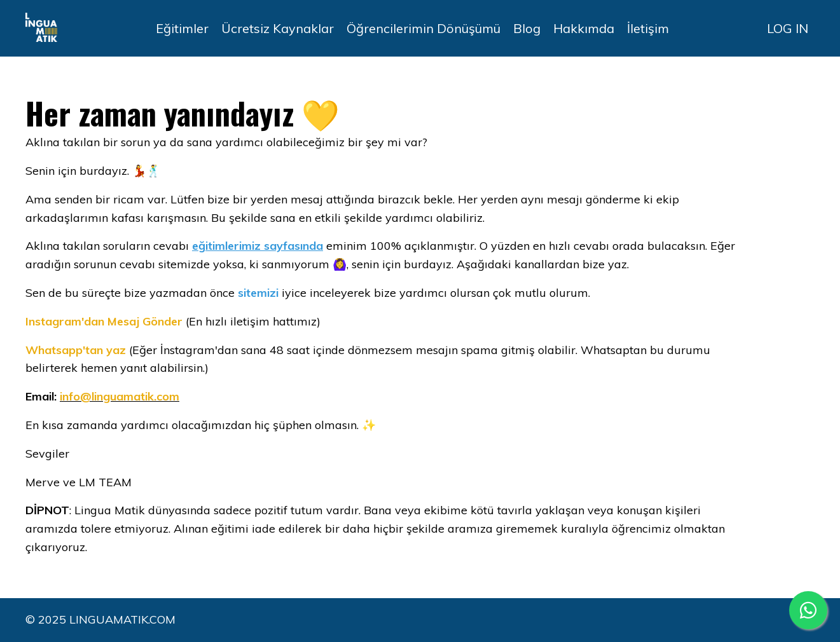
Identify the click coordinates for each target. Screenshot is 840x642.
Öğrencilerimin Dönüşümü (423, 28)
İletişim (648, 28)
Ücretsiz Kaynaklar (278, 28)
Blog (527, 28)
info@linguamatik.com (120, 396)
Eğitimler (182, 28)
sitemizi (258, 293)
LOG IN (788, 28)
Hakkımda (584, 28)
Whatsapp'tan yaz (76, 350)
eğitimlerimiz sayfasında (258, 246)
